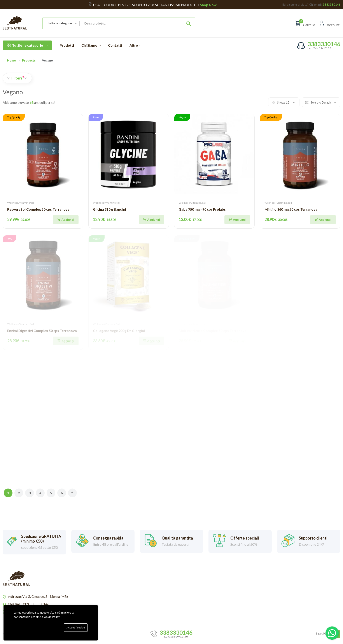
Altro (135, 45)
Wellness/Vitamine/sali (21, 203)
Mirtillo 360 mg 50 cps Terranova (291, 209)
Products (29, 60)
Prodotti (67, 45)
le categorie (27, 45)
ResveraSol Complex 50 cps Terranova (38, 209)
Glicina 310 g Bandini (109, 209)
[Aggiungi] (66, 220)
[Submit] (189, 23)
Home (11, 60)
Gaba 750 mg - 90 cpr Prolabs (202, 209)
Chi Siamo (91, 45)
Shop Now (208, 5)
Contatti (115, 45)
